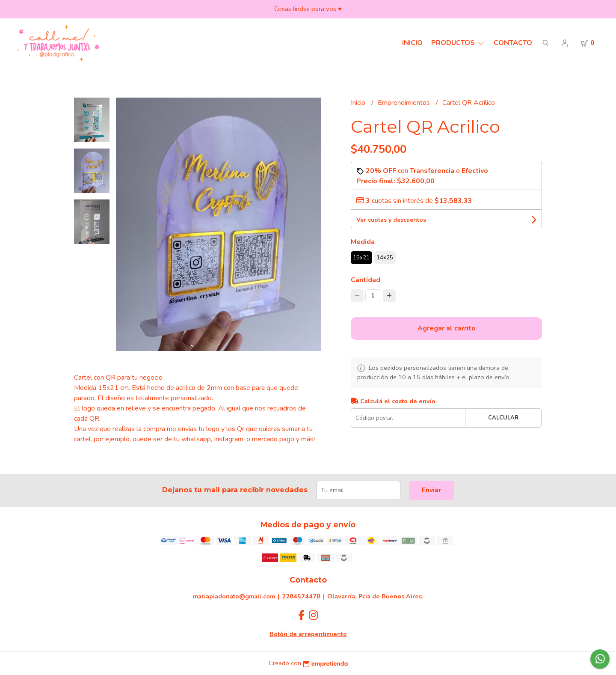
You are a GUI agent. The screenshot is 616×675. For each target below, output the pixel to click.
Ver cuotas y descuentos (391, 220)
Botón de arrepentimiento (308, 634)
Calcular (503, 418)
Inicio (412, 43)
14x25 (385, 258)
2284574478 (301, 596)
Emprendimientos (405, 103)
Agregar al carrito (447, 328)
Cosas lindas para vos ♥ (308, 9)
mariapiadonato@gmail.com (234, 596)
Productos (458, 43)
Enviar (431, 490)
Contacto (513, 43)
